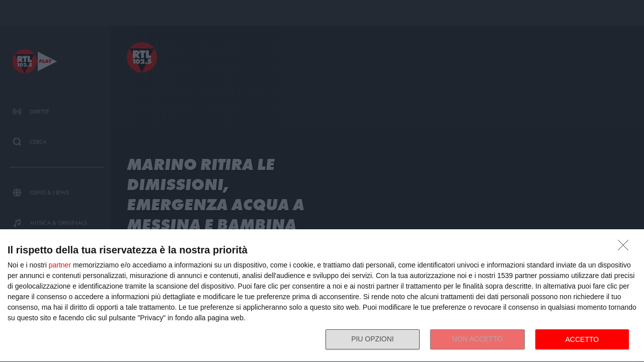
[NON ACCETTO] (626, 248)
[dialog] (322, 296)
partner (60, 265)
